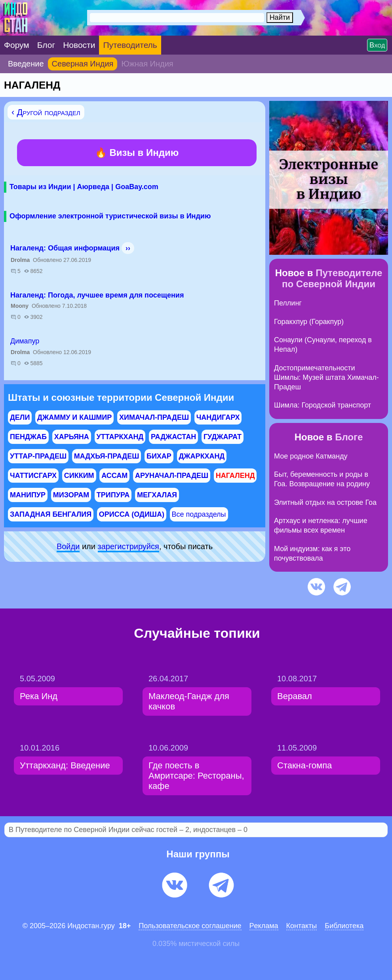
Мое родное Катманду (311, 456)
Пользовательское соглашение (190, 926)
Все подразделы (199, 514)
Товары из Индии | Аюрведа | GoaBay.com (84, 187)
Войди (68, 546)
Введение (26, 64)
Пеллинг (288, 303)
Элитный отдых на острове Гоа (325, 502)
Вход (377, 45)
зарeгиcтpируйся (128, 546)
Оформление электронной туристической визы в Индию (110, 216)
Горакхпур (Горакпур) (309, 322)
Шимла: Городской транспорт (323, 405)
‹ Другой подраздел (46, 112)
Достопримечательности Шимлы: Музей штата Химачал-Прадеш (326, 378)
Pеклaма (264, 926)
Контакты (302, 926)
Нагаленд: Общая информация (65, 248)
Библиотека (344, 926)
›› (128, 248)
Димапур (25, 341)
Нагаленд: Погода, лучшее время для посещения (97, 295)
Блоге (349, 437)
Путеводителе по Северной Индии (332, 278)
